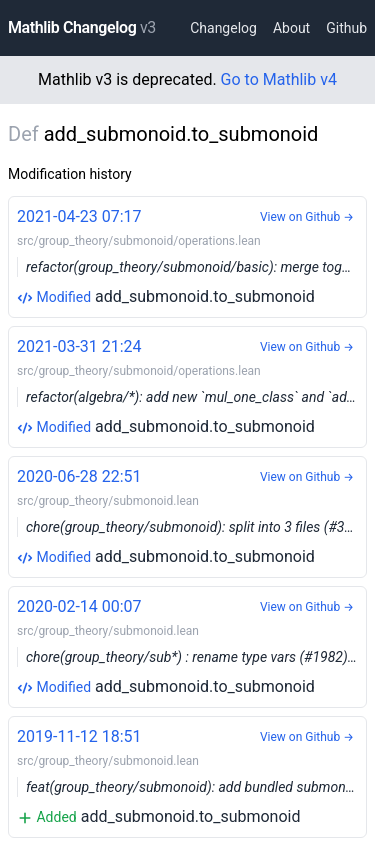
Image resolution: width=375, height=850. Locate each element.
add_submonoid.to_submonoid (192, 255)
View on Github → (307, 217)
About (291, 28)
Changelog (223, 28)
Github (346, 28)
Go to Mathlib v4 (279, 79)
